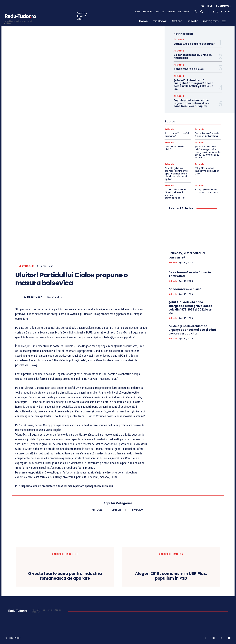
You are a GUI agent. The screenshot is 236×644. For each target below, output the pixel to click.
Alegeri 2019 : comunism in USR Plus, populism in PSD (171, 576)
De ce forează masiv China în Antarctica (193, 56)
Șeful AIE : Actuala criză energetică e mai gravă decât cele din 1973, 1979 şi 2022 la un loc (193, 85)
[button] (202, 12)
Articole (26, 266)
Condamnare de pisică (189, 69)
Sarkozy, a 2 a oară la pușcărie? (194, 44)
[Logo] (20, 22)
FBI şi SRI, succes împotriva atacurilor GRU (207, 171)
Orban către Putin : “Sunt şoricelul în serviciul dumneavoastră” (176, 194)
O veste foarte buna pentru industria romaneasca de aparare (65, 576)
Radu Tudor (34, 297)
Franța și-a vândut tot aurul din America (207, 191)
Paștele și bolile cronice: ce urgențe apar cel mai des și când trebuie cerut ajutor (191, 103)
